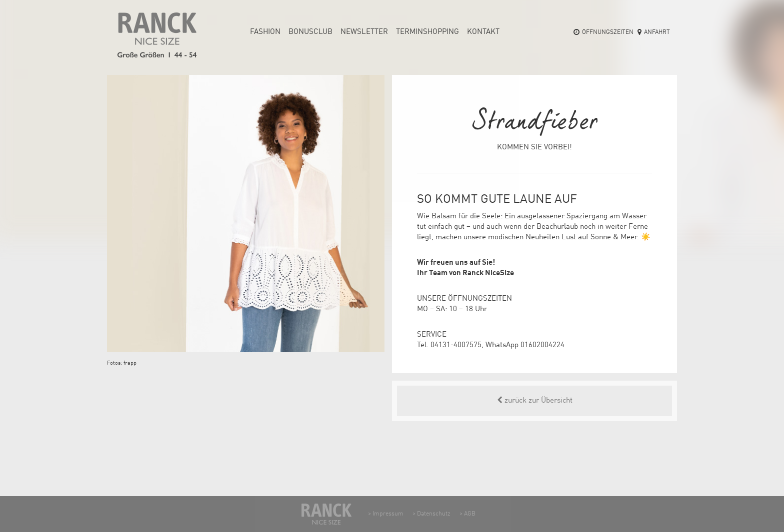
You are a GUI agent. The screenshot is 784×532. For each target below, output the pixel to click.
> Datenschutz (431, 514)
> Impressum (386, 514)
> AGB (467, 514)
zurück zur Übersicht (535, 400)
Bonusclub (310, 32)
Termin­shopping (427, 32)
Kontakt (483, 32)
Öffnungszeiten (608, 32)
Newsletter (364, 32)
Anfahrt (657, 32)
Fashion (265, 32)
